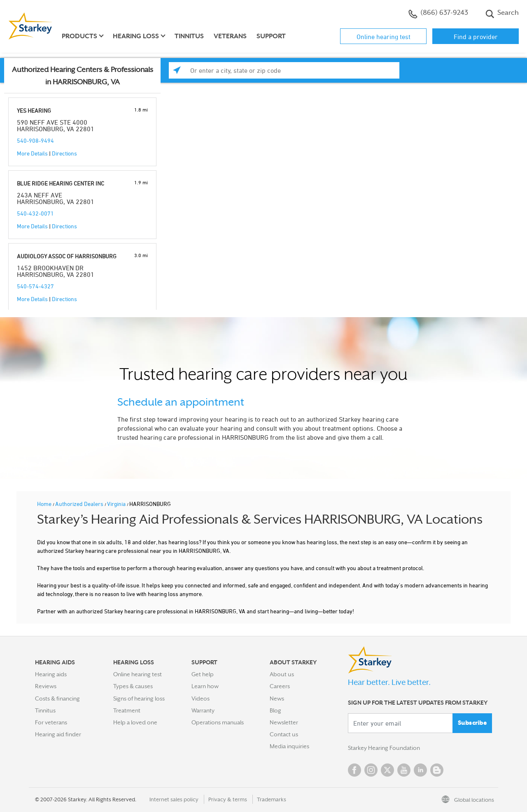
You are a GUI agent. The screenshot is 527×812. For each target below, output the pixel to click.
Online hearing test (384, 37)
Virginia (117, 504)
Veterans (230, 36)
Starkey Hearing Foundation (384, 748)
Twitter (387, 770)
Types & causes (133, 686)
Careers (280, 686)
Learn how (205, 686)
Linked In (420, 770)
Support (271, 36)
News (277, 698)
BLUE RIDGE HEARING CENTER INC (61, 183)
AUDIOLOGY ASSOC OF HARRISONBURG (67, 256)
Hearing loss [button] (136, 36)
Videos (201, 698)
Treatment (127, 710)
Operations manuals (218, 722)
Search (502, 14)
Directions (64, 153)
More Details (32, 153)
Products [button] (79, 36)
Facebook (354, 770)
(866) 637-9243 (438, 14)
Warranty (203, 710)
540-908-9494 (35, 140)
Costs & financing (57, 698)
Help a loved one (135, 722)
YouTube (404, 770)
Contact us (284, 734)
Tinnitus (189, 36)
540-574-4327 (35, 286)
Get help (203, 674)
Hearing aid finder (58, 734)
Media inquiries (289, 746)
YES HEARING (34, 110)
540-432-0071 (35, 213)
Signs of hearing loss (139, 698)
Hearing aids (51, 674)
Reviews (46, 686)
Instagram (371, 770)
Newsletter (284, 722)
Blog (275, 710)
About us (282, 674)
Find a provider (476, 37)
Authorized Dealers (80, 504)
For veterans (51, 722)
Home (45, 504)
